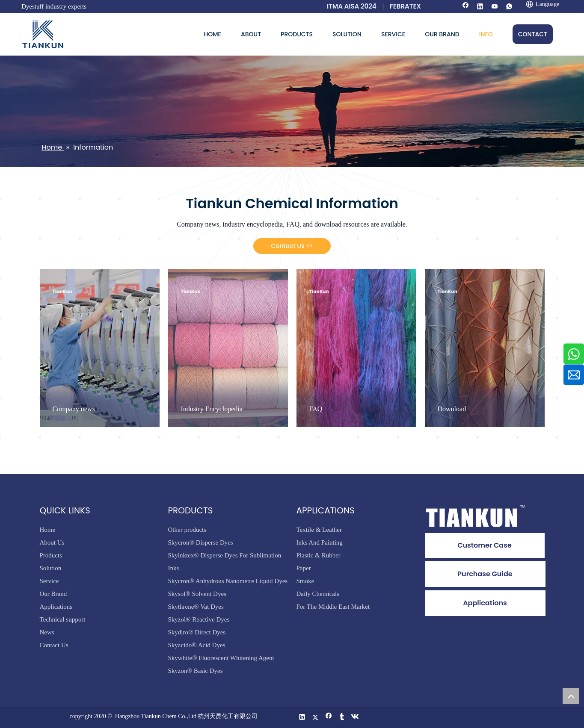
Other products (187, 530)
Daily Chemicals (318, 594)
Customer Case (485, 545)
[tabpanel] (100, 348)
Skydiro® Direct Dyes (197, 632)
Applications (56, 607)
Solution (51, 568)
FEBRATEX (405, 6)
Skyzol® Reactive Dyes (199, 619)
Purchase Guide (485, 574)
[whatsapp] (509, 7)
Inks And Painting (320, 542)
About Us (52, 542)
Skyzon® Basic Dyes (196, 671)
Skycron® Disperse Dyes (201, 542)
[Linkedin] (480, 7)
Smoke (305, 581)
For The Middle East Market (333, 607)
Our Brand (53, 594)
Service (49, 581)
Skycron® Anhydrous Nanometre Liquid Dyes (228, 581)
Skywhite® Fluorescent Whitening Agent (222, 658)
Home (48, 530)
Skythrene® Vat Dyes (196, 607)
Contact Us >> (292, 246)
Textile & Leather (319, 530)
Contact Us (54, 645)
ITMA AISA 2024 (352, 6)
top (571, 696)
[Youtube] (495, 7)
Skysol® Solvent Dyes (197, 594)
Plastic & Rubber (319, 555)
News (47, 632)
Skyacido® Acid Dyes (197, 645)
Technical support (63, 619)
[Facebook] (466, 7)
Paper (304, 568)
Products (51, 555)
